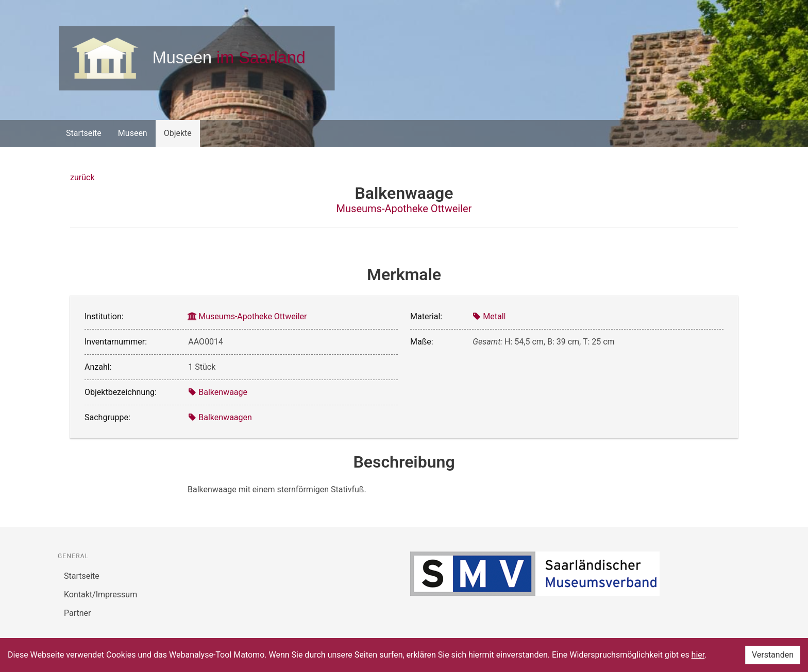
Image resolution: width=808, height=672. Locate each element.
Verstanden (773, 655)
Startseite (84, 133)
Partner (78, 613)
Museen (133, 133)
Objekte (178, 133)
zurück (82, 177)
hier (698, 655)
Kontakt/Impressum (100, 595)
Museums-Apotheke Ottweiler (404, 209)
